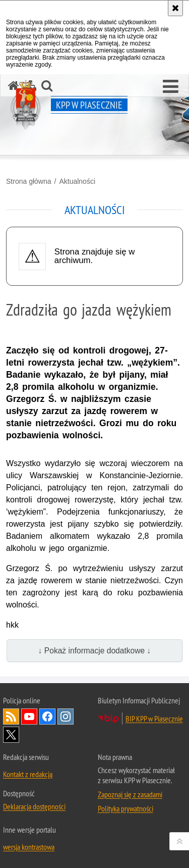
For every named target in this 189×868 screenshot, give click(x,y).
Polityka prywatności (125, 808)
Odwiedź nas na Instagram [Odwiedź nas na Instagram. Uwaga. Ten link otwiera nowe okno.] (66, 717)
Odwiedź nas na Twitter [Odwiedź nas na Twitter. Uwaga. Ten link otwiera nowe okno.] (11, 735)
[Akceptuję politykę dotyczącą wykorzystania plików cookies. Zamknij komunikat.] (175, 8)
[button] (171, 87)
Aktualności (77, 181)
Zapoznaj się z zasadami (130, 794)
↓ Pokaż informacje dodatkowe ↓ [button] (95, 651)
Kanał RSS (11, 717)
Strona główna (29, 181)
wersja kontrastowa (29, 847)
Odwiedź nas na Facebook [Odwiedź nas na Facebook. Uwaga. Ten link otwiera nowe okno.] (47, 717)
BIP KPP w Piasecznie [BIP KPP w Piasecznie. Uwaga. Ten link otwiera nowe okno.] (154, 719)
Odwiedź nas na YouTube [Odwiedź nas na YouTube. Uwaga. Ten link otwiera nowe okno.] (29, 717)
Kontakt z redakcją (28, 774)
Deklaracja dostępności (34, 806)
